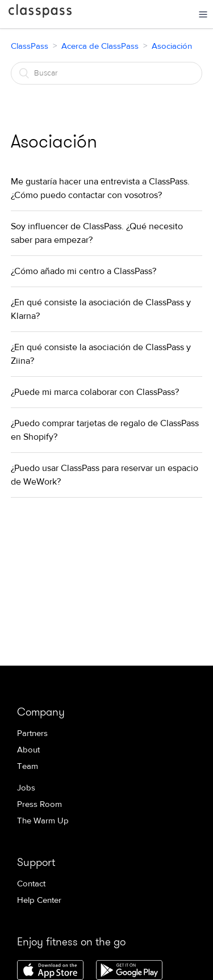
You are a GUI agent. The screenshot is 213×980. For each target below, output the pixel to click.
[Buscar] (107, 73)
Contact (31, 884)
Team (28, 766)
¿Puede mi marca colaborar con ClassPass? (95, 392)
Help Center (39, 900)
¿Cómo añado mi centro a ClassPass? (83, 271)
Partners (32, 733)
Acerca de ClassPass (100, 46)
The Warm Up (43, 821)
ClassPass (40, 13)
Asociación (172, 46)
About (28, 750)
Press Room (39, 804)
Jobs (26, 788)
